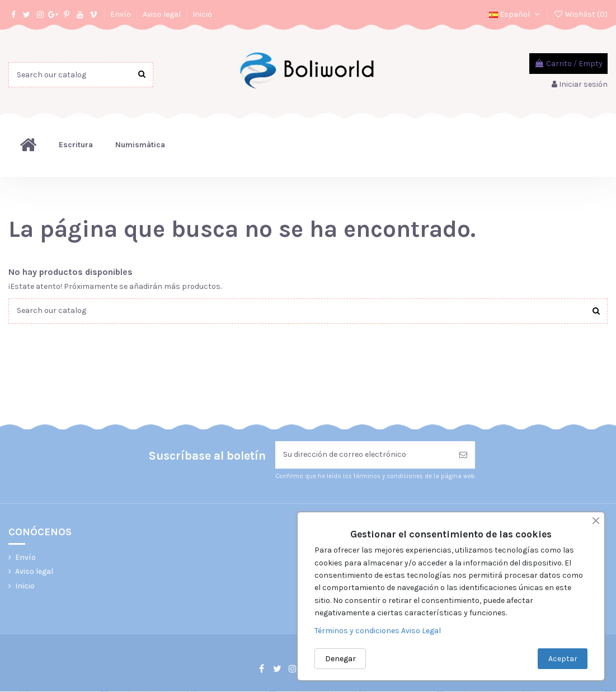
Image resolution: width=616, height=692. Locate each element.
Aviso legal (163, 14)
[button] (76, 145)
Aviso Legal (421, 631)
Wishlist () (580, 14)
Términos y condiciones (358, 631)
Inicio (202, 14)
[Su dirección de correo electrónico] (363, 455)
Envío (121, 14)
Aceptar (563, 659)
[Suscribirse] (463, 455)
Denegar (340, 659)
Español (515, 14)
